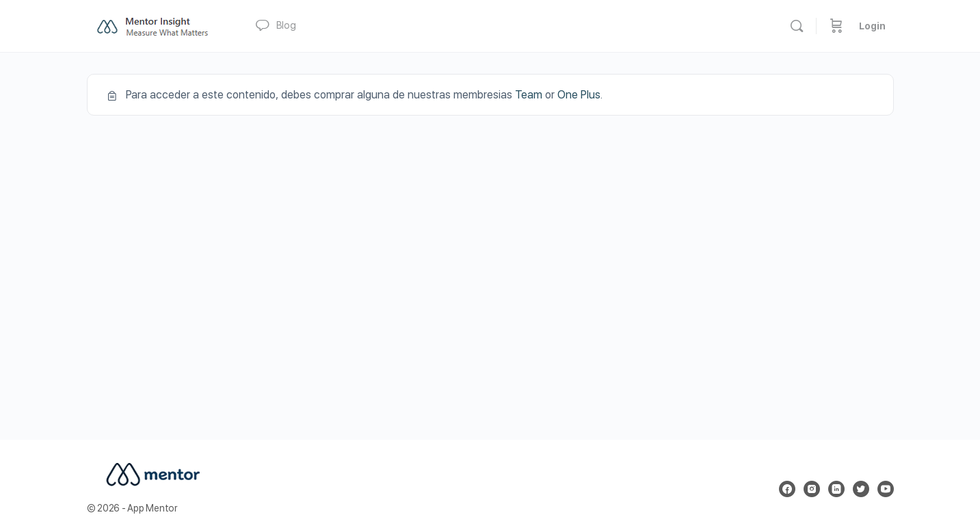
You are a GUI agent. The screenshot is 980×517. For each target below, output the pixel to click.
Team (529, 95)
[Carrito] (836, 26)
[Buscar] (797, 26)
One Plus (579, 95)
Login (872, 26)
